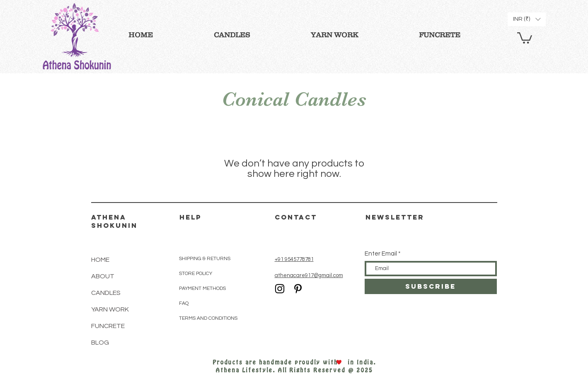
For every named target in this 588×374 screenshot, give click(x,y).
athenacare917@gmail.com (309, 275)
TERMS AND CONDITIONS (208, 318)
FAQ (184, 303)
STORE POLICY (196, 274)
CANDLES (106, 293)
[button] (525, 37)
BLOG (100, 343)
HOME (100, 260)
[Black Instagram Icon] (280, 289)
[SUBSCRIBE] (431, 286)
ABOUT (103, 276)
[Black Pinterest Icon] (298, 289)
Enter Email (381, 254)
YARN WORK (110, 309)
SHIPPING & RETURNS (205, 259)
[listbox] (527, 19)
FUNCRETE (108, 326)
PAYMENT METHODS (202, 288)
